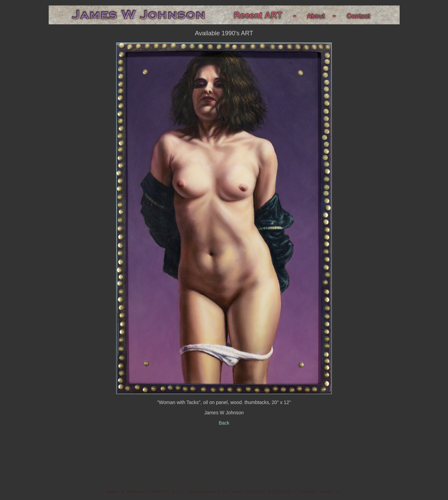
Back (224, 423)
